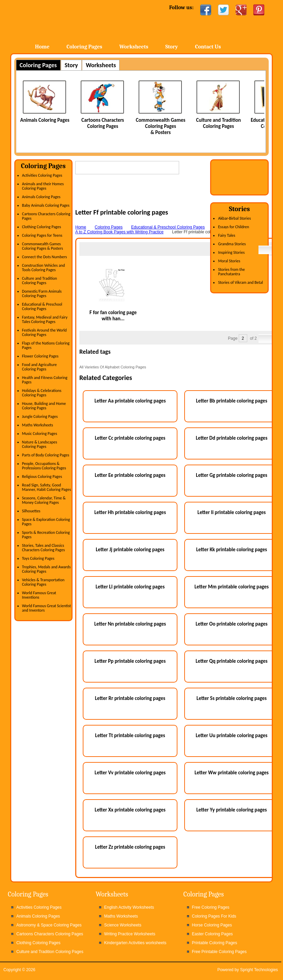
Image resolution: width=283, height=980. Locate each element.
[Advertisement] (155, 198)
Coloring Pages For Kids (214, 916)
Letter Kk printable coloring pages (232, 550)
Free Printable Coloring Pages (219, 952)
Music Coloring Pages (40, 434)
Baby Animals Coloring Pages (46, 205)
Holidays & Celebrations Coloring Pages (42, 393)
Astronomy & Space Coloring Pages (49, 925)
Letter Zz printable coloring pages (130, 847)
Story (171, 47)
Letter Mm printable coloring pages (232, 587)
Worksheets (134, 47)
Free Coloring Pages (211, 907)
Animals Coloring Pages (45, 120)
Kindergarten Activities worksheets (135, 943)
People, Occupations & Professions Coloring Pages (44, 466)
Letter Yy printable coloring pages (231, 810)
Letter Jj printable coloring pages (130, 550)
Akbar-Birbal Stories (234, 218)
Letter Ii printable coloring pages (232, 512)
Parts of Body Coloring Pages (46, 455)
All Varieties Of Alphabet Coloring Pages (113, 367)
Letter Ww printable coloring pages (232, 773)
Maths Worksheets (38, 425)
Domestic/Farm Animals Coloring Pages (42, 294)
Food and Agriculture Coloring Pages (40, 367)
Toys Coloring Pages (38, 558)
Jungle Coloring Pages (40, 416)
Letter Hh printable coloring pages (130, 512)
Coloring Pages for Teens (42, 235)
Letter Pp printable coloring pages (130, 661)
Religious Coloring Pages (42, 477)
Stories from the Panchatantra (231, 272)
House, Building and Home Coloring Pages (44, 406)
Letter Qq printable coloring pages (231, 661)
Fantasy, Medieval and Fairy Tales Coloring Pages (45, 319)
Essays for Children (233, 227)
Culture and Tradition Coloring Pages (219, 123)
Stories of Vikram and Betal (240, 282)
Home (65, 20)
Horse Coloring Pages (212, 925)
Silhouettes (31, 511)
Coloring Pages (84, 47)
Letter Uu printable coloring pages (232, 735)
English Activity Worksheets (129, 907)
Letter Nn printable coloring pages (130, 624)
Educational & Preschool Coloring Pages (42, 306)
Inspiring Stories (231, 252)
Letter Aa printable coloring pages (130, 401)
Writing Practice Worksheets (130, 934)
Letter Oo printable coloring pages (232, 624)
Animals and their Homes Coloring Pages (43, 186)
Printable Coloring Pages (215, 943)
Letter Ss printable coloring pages (232, 698)
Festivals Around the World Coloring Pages (44, 332)
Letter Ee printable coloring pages (130, 475)
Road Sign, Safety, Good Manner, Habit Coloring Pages (47, 487)
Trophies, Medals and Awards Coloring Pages (46, 569)
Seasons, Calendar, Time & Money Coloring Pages (44, 500)
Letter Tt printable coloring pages (130, 735)
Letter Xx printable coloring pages (130, 810)
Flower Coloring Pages (40, 356)
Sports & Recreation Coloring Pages (46, 535)
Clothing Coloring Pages (42, 227)
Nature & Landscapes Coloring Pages (40, 444)
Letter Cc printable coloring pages (130, 438)
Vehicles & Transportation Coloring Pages (43, 582)
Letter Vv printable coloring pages (130, 773)
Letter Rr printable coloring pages (130, 698)
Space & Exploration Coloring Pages (46, 522)
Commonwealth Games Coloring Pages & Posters (161, 126)
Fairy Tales (226, 235)
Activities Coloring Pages (42, 175)
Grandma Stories (232, 244)
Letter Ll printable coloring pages (130, 587)
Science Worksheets (123, 925)
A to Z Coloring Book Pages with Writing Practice (119, 232)
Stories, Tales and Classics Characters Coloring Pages (44, 548)
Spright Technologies (259, 970)
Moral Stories (229, 261)
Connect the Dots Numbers (45, 257)
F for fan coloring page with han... (113, 316)
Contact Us (208, 47)
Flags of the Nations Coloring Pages (46, 345)
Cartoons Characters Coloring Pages (103, 123)
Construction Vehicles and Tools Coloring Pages (44, 268)
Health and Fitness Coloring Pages (45, 380)
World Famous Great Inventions (39, 595)
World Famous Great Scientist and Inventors (47, 608)
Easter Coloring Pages (213, 934)
